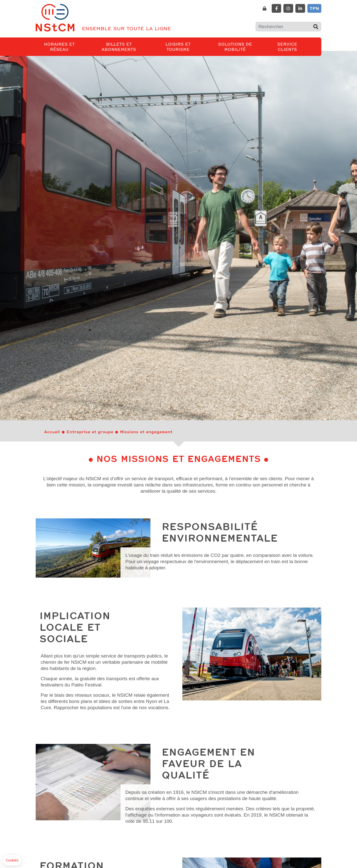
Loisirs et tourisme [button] (185, 47)
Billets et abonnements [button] (126, 47)
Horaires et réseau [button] (65, 47)
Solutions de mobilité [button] (242, 47)
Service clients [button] (293, 47)
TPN (314, 8)
